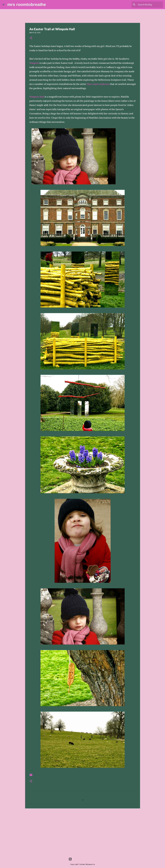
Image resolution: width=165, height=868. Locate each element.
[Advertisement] (83, 831)
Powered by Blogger (83, 859)
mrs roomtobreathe (27, 4)
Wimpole (34, 63)
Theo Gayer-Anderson (98, 84)
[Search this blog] (149, 5)
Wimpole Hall (37, 97)
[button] (31, 38)
